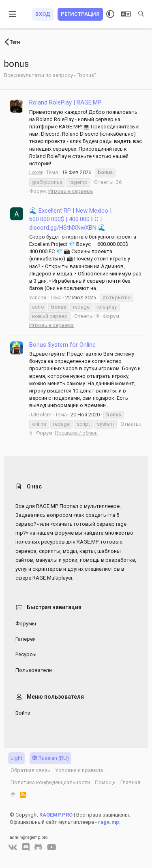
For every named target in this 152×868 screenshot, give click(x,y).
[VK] (13, 847)
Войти (23, 713)
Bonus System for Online (62, 345)
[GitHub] (38, 847)
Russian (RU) (50, 758)
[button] (13, 14)
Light (16, 758)
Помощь (105, 782)
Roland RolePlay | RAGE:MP (65, 102)
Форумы (26, 624)
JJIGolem (40, 415)
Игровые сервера (71, 191)
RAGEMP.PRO (56, 815)
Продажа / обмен (76, 433)
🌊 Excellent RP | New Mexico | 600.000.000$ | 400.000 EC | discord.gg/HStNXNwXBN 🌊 (70, 219)
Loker (36, 172)
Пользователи (34, 670)
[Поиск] (141, 14)
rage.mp (109, 822)
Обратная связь (30, 770)
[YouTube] (52, 847)
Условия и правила (79, 770)
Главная (130, 782)
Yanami (38, 298)
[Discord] (26, 847)
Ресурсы (26, 654)
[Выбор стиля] (110, 14)
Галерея (26, 639)
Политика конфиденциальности (50, 782)
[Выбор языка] (126, 14)
